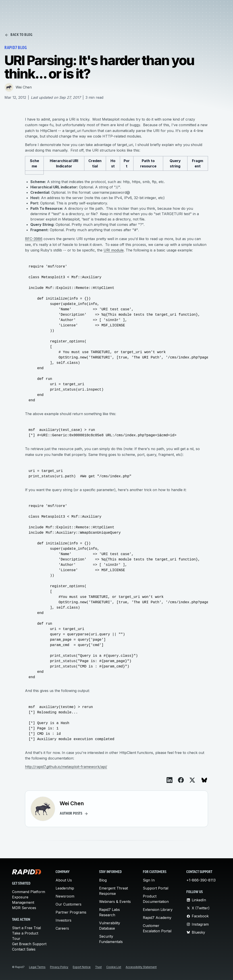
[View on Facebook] (181, 780)
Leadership (65, 888)
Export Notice (82, 967)
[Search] (174, 9)
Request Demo (212, 9)
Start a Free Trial (26, 928)
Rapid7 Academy (157, 918)
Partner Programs (71, 912)
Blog (103, 880)
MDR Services (24, 908)
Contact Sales (24, 949)
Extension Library (158, 910)
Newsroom (65, 896)
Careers (62, 928)
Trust (98, 967)
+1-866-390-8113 (201, 880)
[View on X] (192, 780)
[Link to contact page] (183, 9)
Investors (63, 920)
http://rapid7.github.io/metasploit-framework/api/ (66, 767)
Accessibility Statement (141, 967)
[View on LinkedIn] (170, 780)
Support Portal (156, 888)
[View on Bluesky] (204, 780)
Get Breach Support (29, 944)
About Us (64, 880)
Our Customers (69, 904)
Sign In (149, 880)
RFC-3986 (34, 239)
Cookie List (114, 967)
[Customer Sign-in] (192, 9)
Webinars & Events (115, 902)
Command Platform (29, 892)
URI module (114, 250)
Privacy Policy (59, 967)
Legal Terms (37, 967)
